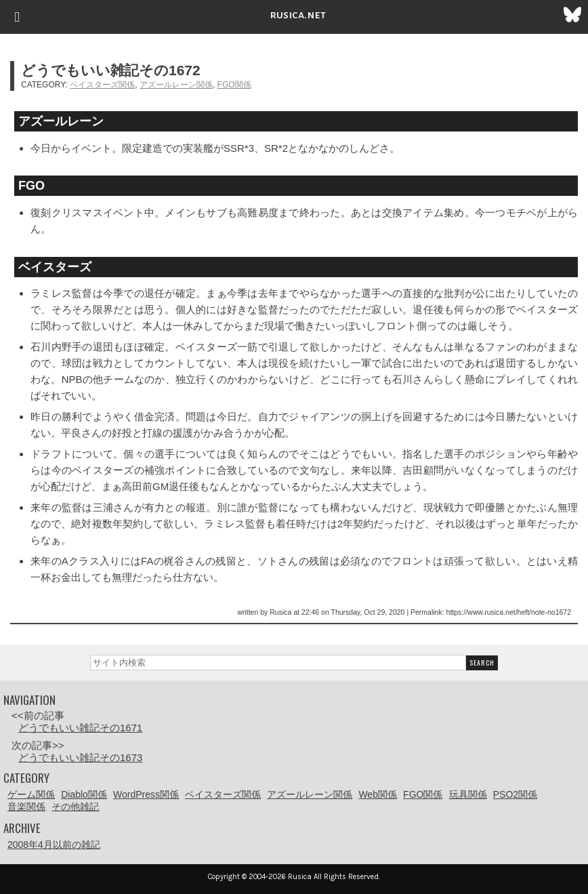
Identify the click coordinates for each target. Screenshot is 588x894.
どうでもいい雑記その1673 (80, 757)
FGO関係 (234, 85)
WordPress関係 (146, 794)
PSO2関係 (515, 794)
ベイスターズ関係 (102, 85)
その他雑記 (75, 807)
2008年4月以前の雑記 (54, 845)
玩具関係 (468, 794)
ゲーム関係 (31, 794)
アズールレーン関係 (176, 85)
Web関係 (378, 794)
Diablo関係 (84, 794)
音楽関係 (26, 807)
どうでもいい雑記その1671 (80, 728)
